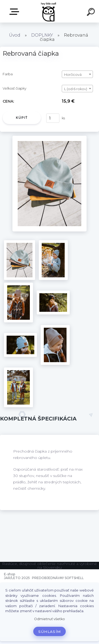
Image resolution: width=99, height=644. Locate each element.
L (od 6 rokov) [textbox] (76, 89)
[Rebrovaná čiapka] (49, 138)
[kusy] (53, 118)
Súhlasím (50, 632)
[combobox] (77, 74)
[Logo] (49, 11)
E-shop (15, 12)
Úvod (15, 35)
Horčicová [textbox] (73, 75)
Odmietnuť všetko (49, 619)
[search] (92, 13)
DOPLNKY (42, 35)
